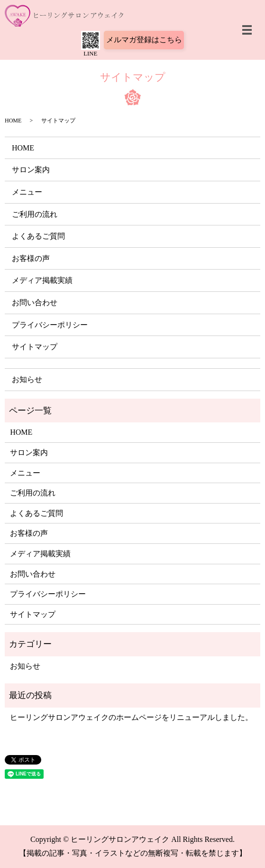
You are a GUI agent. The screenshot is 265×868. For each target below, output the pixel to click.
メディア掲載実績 (42, 280)
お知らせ (27, 379)
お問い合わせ (35, 303)
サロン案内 (31, 170)
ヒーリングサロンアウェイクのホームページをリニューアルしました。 (131, 717)
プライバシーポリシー (50, 325)
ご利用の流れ (35, 214)
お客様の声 (31, 258)
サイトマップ (35, 347)
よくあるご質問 (38, 236)
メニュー (27, 192)
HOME (13, 121)
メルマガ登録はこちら (144, 40)
